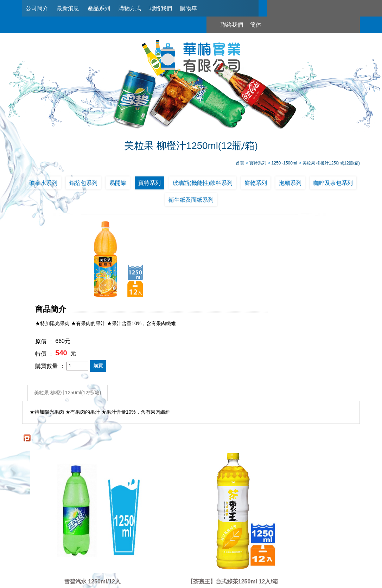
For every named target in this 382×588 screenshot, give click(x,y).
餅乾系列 (256, 184)
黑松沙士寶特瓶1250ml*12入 (318, 447)
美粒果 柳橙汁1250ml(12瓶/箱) (68, 315)
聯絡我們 (161, 8)
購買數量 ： (172, 288)
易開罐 (118, 184)
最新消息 (68, 8)
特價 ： (166, 276)
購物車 (189, 8)
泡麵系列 (290, 184)
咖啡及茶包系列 (333, 184)
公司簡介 (37, 8)
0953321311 (259, 540)
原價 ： (166, 264)
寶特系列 (149, 184)
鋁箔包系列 (83, 184)
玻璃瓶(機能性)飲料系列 (203, 184)
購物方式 (130, 8)
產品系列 (99, 8)
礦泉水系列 (43, 184)
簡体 (308, 8)
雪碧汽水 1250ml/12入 (65, 447)
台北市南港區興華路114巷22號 (258, 553)
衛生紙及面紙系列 (191, 201)
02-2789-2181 (179, 540)
